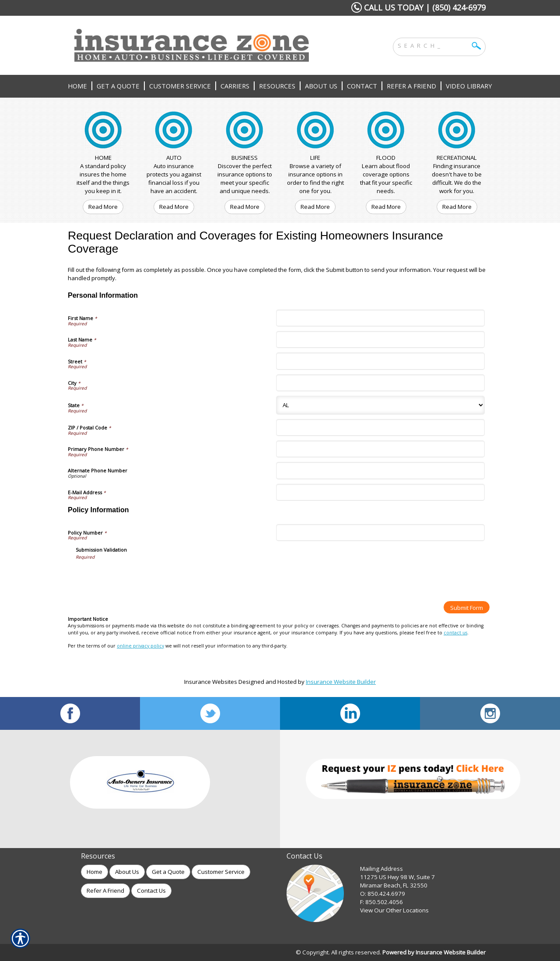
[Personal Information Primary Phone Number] (380, 449)
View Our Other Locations (394, 910)
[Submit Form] (467, 607)
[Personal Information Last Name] (380, 340)
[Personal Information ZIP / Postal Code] (380, 428)
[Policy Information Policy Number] (380, 533)
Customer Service (221, 872)
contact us (455, 633)
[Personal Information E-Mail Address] (380, 492)
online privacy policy (140, 646)
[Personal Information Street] (380, 361)
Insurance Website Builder (341, 682)
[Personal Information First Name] (380, 318)
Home (94, 872)
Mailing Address (381, 869)
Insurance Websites (211, 682)
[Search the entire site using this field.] (433, 45)
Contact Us (151, 891)
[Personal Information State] (380, 405)
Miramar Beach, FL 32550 (394, 885)
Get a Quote (168, 872)
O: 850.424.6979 (383, 894)
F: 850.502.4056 (381, 902)
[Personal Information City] (380, 383)
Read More (103, 207)
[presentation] (142, 577)
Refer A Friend (105, 891)
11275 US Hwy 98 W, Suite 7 (397, 877)
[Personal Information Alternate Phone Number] (380, 470)
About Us (127, 872)
